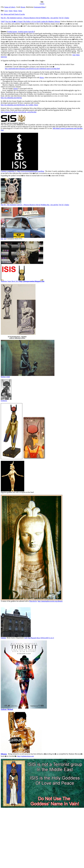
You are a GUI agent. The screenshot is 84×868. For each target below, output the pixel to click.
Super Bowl (13, 281)
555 (5, 239)
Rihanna (4, 754)
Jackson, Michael (7, 709)
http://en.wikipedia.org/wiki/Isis (11, 98)
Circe (6, 11)
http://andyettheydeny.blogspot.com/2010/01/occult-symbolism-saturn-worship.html (32, 69)
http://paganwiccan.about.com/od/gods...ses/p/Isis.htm (19, 112)
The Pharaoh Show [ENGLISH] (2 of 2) (41, 638)
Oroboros (4, 401)
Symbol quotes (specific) (26, 32)
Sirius (20, 11)
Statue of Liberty (10, 7)
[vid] (26, 638)
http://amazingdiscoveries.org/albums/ (50, 601)
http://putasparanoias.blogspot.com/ (32, 281)
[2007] (30, 22)
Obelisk (3, 638)
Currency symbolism (8, 171)
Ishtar (43, 7)
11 (16, 171)
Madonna (4, 281)
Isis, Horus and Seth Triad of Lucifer (13, 14)
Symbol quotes (12, 32)
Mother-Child (5, 377)
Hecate (23, 7)
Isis (2, 239)
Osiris (11, 11)
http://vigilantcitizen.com (26, 756)
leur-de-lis (33, 601)
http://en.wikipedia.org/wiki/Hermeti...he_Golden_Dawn (19, 105)
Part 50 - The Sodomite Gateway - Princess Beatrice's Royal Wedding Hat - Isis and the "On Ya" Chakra (35, 18)
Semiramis (38, 7)
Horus (15, 11)
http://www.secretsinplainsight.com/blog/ (31, 171)
